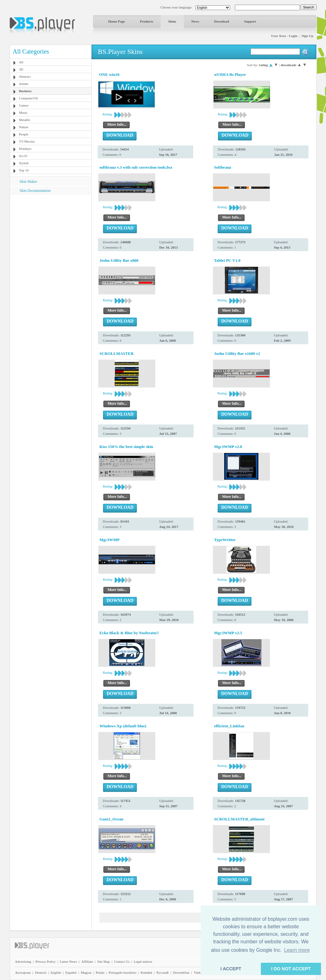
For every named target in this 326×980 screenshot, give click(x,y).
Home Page (117, 21)
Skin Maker (28, 182)
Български (23, 972)
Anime (24, 84)
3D (21, 69)
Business (25, 91)
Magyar (86, 972)
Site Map (103, 962)
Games (24, 105)
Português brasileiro (122, 972)
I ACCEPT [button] (231, 969)
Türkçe (199, 972)
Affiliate (87, 962)
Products (147, 21)
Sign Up (308, 36)
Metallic (25, 120)
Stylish (24, 163)
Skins (172, 21)
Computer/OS (29, 98)
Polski (100, 972)
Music (23, 113)
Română (146, 972)
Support (250, 21)
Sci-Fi (23, 156)
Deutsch (41, 972)
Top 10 (24, 170)
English (56, 972)
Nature (24, 127)
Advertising (23, 962)
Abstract (25, 76)
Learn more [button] (297, 950)
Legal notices (143, 962)
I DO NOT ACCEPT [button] (291, 969)
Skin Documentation (35, 191)
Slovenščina (181, 972)
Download (222, 21)
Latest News (68, 962)
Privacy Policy (45, 962)
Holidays (25, 149)
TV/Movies (27, 141)
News (195, 21)
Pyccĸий (162, 972)
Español (71, 972)
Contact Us (122, 962)
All (21, 62)
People (24, 134)
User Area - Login (284, 36)
